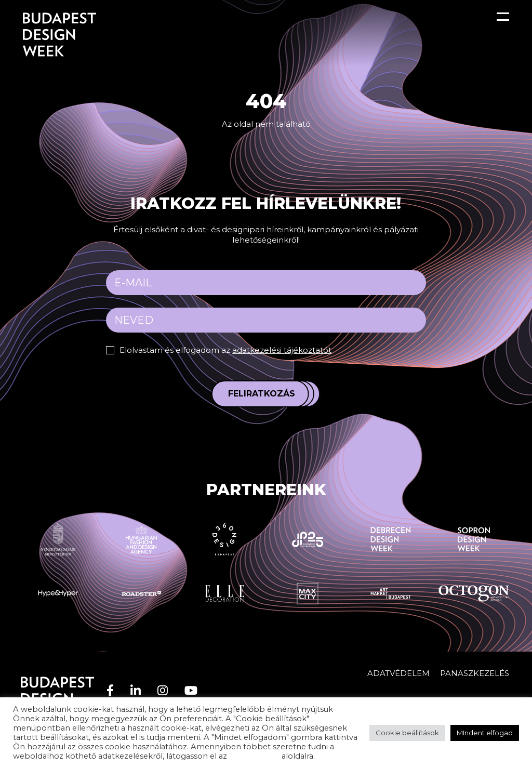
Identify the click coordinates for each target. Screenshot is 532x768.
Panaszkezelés (475, 673)
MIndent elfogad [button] (485, 733)
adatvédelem (254, 756)
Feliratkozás (262, 394)
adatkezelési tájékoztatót (282, 350)
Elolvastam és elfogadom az (225, 350)
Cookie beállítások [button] (407, 733)
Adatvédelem (398, 673)
